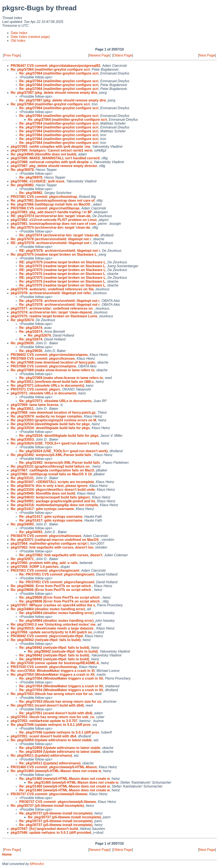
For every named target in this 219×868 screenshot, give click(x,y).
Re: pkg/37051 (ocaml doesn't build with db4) (47, 705)
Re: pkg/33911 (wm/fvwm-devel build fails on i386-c (52, 382)
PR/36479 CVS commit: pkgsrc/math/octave (46, 536)
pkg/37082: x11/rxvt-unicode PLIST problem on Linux (54, 220)
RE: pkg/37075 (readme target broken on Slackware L (62, 262)
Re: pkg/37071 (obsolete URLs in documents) (47, 386)
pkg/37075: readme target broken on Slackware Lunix (54, 316)
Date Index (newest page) (30, 37)
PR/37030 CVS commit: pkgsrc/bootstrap (44, 667)
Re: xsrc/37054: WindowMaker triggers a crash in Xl (53, 671)
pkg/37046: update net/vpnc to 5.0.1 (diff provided (51, 833)
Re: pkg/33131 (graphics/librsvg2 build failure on (51, 466)
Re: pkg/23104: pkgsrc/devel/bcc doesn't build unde (53, 490)
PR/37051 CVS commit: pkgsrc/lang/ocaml (45, 570)
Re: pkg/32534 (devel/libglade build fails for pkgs (50, 424)
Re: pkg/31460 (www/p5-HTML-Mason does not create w (56, 771)
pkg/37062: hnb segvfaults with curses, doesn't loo (52, 547)
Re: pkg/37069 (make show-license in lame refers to (53, 370)
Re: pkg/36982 (22, 185)
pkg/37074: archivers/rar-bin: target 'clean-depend (51, 312)
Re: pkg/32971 (22, 559)
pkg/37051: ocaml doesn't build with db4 (43, 736)
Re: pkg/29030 (22, 343)
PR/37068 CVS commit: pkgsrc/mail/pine (43, 366)
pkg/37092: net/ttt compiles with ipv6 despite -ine (50, 147)
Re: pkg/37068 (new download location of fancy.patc (53, 362)
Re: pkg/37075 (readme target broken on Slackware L (54, 254)
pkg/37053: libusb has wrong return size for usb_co (52, 717)
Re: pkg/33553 (22, 439)
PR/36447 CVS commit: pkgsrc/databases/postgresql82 (55, 66)
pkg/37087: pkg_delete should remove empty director (54, 166)
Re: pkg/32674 (22, 320)
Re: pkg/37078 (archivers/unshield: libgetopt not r (51, 239)
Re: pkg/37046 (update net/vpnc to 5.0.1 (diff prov (51, 725)
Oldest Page (123, 55)
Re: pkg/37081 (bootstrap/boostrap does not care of (53, 201)
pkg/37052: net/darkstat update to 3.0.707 (44, 721)
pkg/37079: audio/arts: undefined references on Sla (52, 289)
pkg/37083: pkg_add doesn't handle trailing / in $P (51, 212)
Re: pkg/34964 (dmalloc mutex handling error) (48, 609)
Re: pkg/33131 (22, 478)
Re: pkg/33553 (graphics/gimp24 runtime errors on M (53, 420)
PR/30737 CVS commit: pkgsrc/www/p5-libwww (49, 794)
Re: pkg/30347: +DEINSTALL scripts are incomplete (52, 482)
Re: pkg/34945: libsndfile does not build (43, 493)
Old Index (18, 41)
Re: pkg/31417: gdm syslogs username (42, 509)
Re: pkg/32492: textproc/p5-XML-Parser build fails (51, 455)
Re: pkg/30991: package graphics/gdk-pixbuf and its (53, 501)
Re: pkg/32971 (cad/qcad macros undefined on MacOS (55, 540)
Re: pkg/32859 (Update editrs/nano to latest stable (51, 740)
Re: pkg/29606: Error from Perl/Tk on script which (51, 586)
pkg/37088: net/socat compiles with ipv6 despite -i (51, 162)
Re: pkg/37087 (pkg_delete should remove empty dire (54, 93)
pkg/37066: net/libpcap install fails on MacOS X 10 (51, 474)
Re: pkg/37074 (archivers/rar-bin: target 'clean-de (50, 227)
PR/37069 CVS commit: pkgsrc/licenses (43, 359)
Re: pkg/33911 (22, 409)
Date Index (19, 33)
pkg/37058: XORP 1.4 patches (35, 567)
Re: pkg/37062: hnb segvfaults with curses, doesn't (61, 555)
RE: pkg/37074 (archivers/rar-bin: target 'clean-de (51, 216)
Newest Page (99, 55)
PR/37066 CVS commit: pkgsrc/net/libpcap (45, 208)
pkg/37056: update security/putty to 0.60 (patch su (51, 632)
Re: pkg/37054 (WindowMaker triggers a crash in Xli (53, 675)
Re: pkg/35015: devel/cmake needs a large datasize (53, 628)
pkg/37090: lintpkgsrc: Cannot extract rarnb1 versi (51, 150)
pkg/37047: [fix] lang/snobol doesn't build (44, 829)
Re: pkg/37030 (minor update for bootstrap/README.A (55, 663)
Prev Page (12, 55)
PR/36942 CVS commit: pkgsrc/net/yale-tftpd (47, 636)
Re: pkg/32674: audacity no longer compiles (46, 416)
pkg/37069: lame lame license (35, 405)
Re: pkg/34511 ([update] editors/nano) (41, 755)
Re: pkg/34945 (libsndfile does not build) (44, 154)
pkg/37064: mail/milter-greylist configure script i (50, 544)
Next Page (207, 55)
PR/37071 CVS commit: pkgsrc (36, 389)
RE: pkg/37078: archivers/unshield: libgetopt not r (51, 243)
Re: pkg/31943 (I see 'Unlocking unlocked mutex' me (53, 624)
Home (7, 854)
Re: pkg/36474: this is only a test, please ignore (49, 486)
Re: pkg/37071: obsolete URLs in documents (55, 401)
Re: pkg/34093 (22, 524)
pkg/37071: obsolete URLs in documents (44, 393)
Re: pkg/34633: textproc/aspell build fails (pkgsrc (50, 497)
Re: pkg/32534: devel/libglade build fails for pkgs (50, 428)
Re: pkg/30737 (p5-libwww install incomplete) (47, 806)
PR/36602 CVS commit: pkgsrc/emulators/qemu (49, 355)
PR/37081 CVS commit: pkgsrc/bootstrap (44, 197)
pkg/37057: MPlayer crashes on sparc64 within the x (53, 605)
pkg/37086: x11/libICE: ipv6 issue (38, 181)
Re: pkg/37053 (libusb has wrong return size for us (52, 694)
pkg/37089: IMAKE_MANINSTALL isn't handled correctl (55, 158)
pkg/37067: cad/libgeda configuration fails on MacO (52, 470)
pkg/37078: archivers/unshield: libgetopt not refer (51, 293)
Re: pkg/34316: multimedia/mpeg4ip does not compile (54, 505)
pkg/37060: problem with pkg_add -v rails (44, 563)
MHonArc (37, 864)
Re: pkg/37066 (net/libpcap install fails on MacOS (51, 204)
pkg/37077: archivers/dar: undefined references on (52, 308)
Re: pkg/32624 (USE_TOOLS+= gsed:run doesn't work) (55, 443)
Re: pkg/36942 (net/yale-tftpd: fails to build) (46, 640)
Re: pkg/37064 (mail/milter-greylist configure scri (50, 69)
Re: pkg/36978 (22, 170)
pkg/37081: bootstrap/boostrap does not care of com (53, 224)
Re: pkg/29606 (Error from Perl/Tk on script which (51, 590)
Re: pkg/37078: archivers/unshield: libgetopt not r (59, 301)
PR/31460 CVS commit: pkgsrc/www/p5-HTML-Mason (54, 767)
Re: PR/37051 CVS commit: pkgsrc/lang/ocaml (57, 574)
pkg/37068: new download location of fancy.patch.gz (53, 412)
